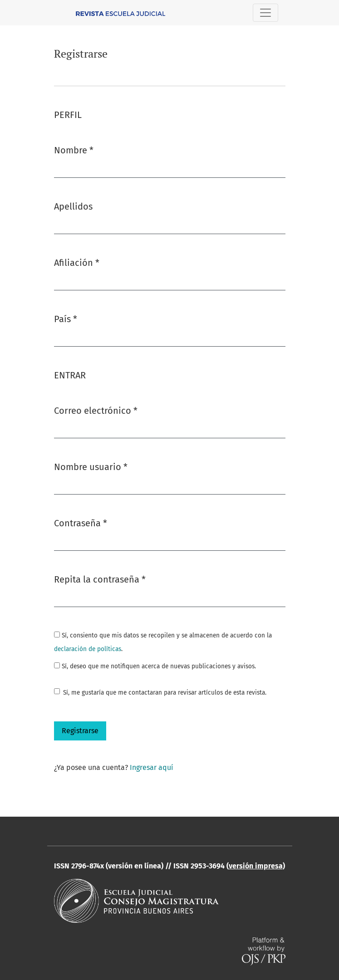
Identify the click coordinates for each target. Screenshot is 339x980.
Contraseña (81, 522)
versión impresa (256, 866)
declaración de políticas (88, 649)
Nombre (74, 149)
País (66, 318)
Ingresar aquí (152, 767)
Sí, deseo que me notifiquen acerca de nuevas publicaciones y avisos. (155, 666)
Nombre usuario (91, 466)
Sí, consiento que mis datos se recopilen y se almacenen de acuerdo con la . (163, 642)
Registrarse (80, 731)
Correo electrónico (96, 410)
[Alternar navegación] (265, 13)
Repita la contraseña (100, 579)
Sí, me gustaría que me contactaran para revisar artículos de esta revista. (165, 693)
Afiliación (77, 262)
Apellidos (73, 206)
